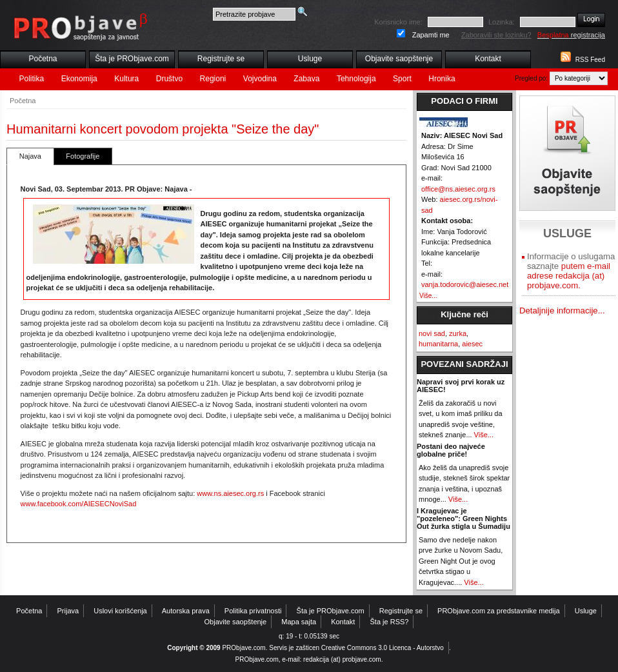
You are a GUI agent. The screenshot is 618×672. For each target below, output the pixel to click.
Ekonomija (79, 79)
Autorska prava (186, 611)
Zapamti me (431, 35)
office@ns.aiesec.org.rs (458, 189)
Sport (402, 79)
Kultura (126, 79)
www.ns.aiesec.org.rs (230, 493)
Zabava (306, 79)
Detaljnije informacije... (562, 311)
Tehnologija (356, 79)
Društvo (169, 79)
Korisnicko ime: (398, 22)
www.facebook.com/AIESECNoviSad (79, 504)
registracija (571, 35)
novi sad (432, 333)
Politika (32, 79)
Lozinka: (502, 22)
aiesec (472, 344)
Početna (43, 59)
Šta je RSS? (390, 622)
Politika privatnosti (253, 611)
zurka (458, 333)
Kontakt (488, 59)
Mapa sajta (299, 622)
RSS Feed (590, 60)
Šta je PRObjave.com (132, 59)
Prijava (68, 611)
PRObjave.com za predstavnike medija (499, 611)
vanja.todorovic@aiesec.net (465, 284)
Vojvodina (260, 79)
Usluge (310, 59)
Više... (428, 296)
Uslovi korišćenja (120, 611)
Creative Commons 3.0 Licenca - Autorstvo (383, 648)
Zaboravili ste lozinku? (496, 35)
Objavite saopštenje (399, 59)
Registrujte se (221, 59)
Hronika (442, 79)
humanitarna (438, 344)
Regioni (213, 79)
